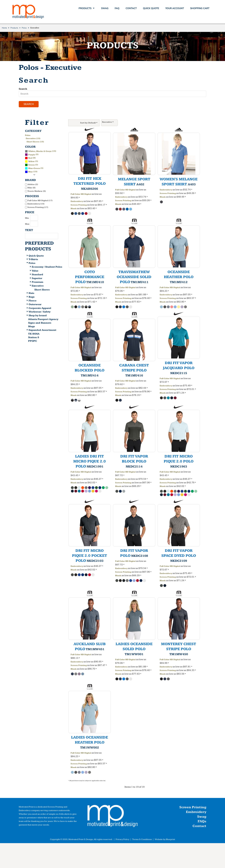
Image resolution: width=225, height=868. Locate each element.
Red (30, 158)
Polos (24, 28)
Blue (31, 172)
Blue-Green (34, 168)
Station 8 (34, 337)
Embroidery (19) (36, 204)
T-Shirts (33, 259)
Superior (37, 278)
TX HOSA (34, 334)
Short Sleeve (42, 290)
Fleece (32, 301)
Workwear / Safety (40, 312)
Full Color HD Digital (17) (40, 201)
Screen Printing (79, 205)
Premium (37, 282)
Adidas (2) (33, 184)
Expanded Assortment (42, 330)
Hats (31, 293)
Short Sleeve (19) (35, 142)
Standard (37, 275)
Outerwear (35, 304)
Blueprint (170, 839)
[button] (112, 817)
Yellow (31, 161)
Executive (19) (33, 138)
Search (23, 89)
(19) (41, 151)
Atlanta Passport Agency (43, 319)
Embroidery (77, 201)
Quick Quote (36, 256)
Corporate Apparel (40, 308)
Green (31, 165)
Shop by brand (38, 316)
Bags (32, 297)
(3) (31, 161)
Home (4, 28)
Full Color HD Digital (81, 194)
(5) (32, 154)
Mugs (31, 326)
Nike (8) (31, 188)
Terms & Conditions (142, 839)
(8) (30, 158)
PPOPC (32, 341)
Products (14, 28)
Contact (199, 826)
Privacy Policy (122, 839)
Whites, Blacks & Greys (40, 151)
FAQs (202, 821)
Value (35, 271)
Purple (32, 155)
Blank (74, 208)
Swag (202, 817)
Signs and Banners (40, 323)
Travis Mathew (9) (37, 191)
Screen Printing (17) (38, 207)
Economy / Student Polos (47, 267)
